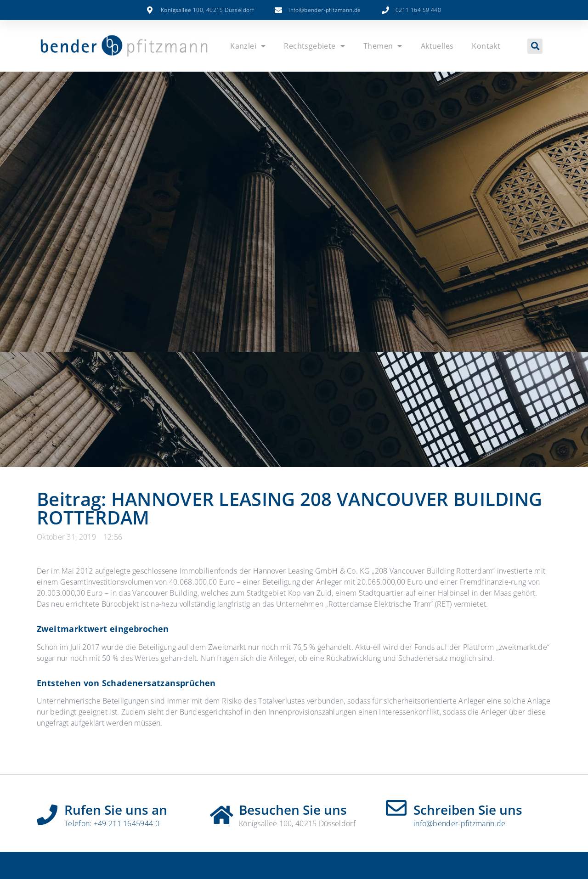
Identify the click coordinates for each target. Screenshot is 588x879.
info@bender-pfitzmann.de (459, 823)
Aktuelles (437, 46)
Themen (383, 46)
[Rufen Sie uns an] (47, 811)
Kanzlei (248, 46)
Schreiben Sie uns (468, 810)
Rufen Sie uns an (116, 810)
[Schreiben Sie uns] (396, 808)
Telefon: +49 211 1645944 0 (112, 823)
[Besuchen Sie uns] (222, 811)
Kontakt (486, 46)
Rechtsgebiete (314, 46)
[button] (535, 46)
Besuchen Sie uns (293, 810)
